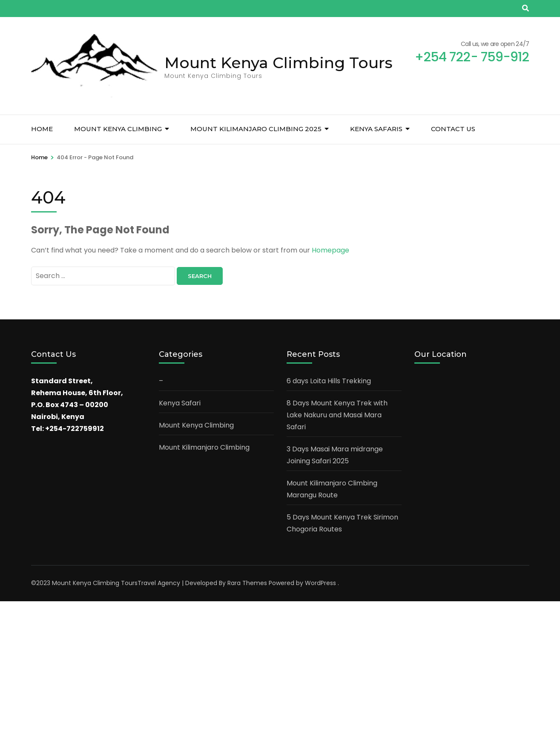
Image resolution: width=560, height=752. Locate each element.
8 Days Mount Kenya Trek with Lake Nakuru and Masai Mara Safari (337, 415)
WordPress (320, 583)
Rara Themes (247, 583)
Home (42, 129)
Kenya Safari (180, 403)
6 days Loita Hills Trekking (329, 381)
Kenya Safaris (376, 129)
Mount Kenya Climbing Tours (279, 63)
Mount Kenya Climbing (118, 129)
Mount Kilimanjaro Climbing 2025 (256, 129)
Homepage (330, 250)
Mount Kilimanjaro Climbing (204, 447)
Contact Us (453, 129)
